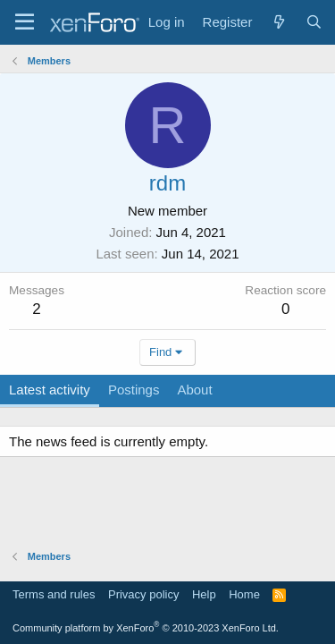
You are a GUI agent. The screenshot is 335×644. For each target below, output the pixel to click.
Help (204, 594)
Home (244, 594)
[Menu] (25, 22)
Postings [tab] (134, 390)
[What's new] (278, 22)
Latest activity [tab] (50, 390)
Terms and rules (54, 594)
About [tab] (194, 390)
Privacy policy (143, 594)
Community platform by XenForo (146, 628)
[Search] (314, 22)
